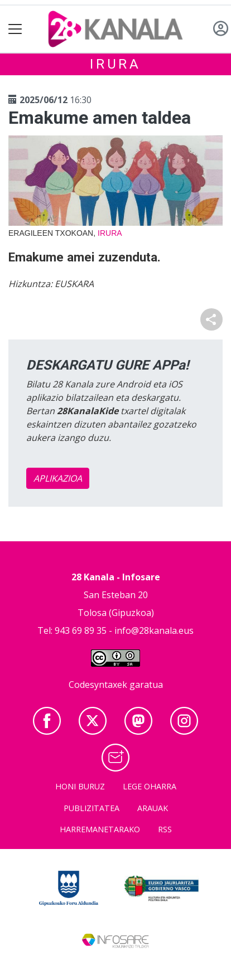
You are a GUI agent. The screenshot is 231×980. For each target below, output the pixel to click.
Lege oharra (150, 786)
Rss (165, 829)
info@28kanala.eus (154, 630)
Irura (116, 64)
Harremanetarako (100, 829)
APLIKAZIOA (58, 478)
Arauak (153, 808)
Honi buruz (80, 786)
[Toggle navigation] (15, 29)
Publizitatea (92, 808)
